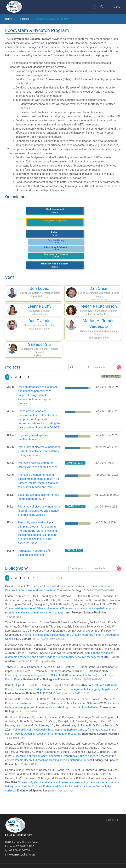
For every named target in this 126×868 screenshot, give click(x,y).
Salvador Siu (39, 344)
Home (8, 19)
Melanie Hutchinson (99, 306)
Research (24, 19)
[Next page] (29, 377)
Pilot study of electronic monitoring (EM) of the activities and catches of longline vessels (39, 451)
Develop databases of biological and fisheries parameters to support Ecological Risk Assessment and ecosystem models (37, 395)
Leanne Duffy (39, 306)
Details (55, 212)
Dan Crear (99, 288)
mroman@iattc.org (99, 338)
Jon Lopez (39, 288)
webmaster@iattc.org (22, 855)
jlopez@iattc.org (39, 296)
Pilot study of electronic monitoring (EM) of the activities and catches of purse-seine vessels (39, 511)
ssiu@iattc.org (39, 356)
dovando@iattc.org (39, 329)
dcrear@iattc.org (99, 300)
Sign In (112, 820)
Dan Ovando (39, 321)
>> (61, 578)
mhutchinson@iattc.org (99, 314)
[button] (102, 7)
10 (47, 578)
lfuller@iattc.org (39, 314)
